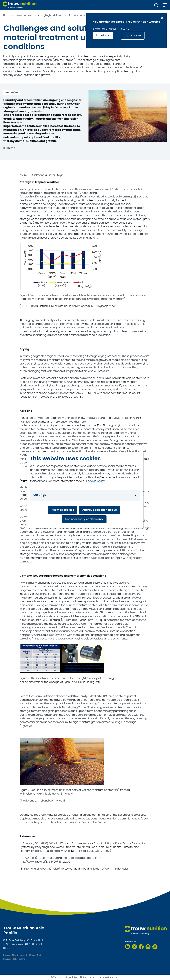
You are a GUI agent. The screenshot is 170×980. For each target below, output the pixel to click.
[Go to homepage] (20, 5)
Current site (133, 36)
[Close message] (162, 18)
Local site (103, 35)
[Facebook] (141, 947)
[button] (156, 5)
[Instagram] (148, 947)
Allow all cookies (63, 510)
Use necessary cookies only (84, 519)
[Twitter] (134, 947)
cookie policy (96, 481)
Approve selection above (100, 510)
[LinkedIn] (128, 947)
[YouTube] (155, 947)
